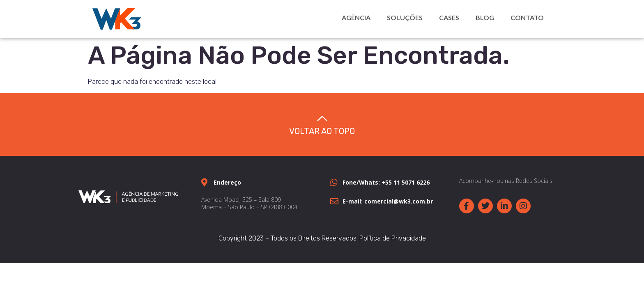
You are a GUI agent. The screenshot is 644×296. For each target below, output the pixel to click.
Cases (449, 17)
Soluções (405, 17)
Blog (485, 17)
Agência (356, 17)
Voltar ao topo (322, 131)
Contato (527, 17)
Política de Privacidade (393, 238)
